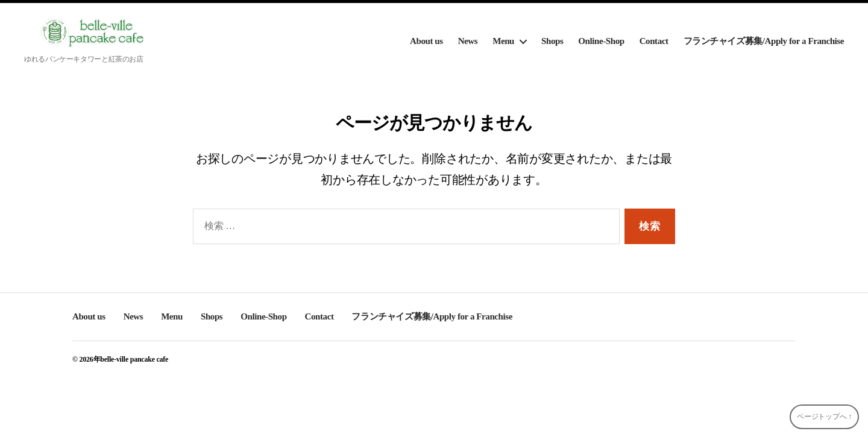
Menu (503, 41)
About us (426, 41)
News (468, 41)
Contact (654, 41)
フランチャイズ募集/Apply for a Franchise (764, 41)
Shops (552, 41)
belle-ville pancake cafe (134, 359)
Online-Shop (601, 41)
